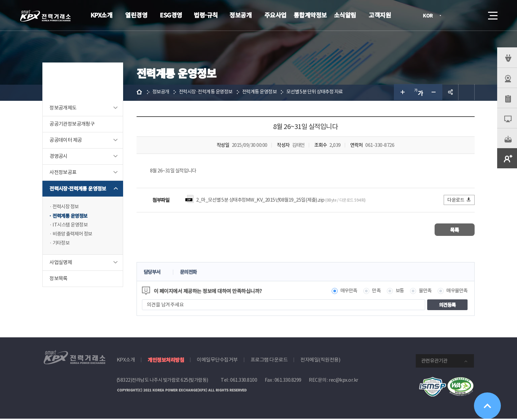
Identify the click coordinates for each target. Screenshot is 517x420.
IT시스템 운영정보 (72, 226)
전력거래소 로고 (45, 16)
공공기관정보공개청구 (73, 125)
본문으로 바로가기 (0, 0)
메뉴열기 (492, 14)
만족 (372, 292)
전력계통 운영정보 (72, 217)
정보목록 (60, 281)
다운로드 (459, 201)
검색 (474, 15)
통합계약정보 (310, 15)
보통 (396, 292)
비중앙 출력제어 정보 (75, 236)
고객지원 (380, 15)
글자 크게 (401, 93)
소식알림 (345, 15)
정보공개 (241, 15)
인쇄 (466, 93)
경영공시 (60, 157)
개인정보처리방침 (166, 361)
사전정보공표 (64, 173)
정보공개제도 (64, 109)
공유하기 (450, 93)
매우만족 (343, 292)
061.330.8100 (244, 381)
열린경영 (136, 15)
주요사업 (275, 15)
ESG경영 (171, 15)
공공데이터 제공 (67, 141)
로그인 (455, 15)
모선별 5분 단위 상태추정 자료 (326, 93)
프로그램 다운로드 (269, 361)
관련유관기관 (434, 362)
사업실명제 (62, 265)
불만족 (422, 292)
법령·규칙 (206, 15)
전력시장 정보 (68, 207)
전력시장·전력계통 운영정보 (79, 189)
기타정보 (63, 245)
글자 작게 (434, 93)
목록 (454, 231)
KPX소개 (102, 15)
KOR (430, 16)
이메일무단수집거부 (217, 361)
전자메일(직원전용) (320, 361)
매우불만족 (455, 292)
